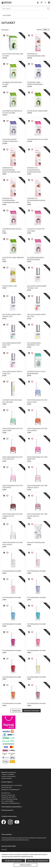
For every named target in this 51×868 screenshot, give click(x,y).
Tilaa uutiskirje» (7, 834)
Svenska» (4, 849)
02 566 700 (8, 787)
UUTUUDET (7, 15)
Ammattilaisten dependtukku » (12, 807)
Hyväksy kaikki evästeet (13, 861)
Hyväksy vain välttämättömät (38, 861)
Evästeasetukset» (7, 810)
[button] (38, 3)
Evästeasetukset (26, 865)
